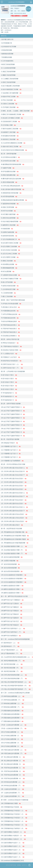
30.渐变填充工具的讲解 (10, 139)
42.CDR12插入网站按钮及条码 (12, 186)
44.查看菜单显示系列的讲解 (11, 193)
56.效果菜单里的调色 (9, 236)
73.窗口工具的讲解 (8, 296)
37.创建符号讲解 (8, 168)
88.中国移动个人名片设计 (10, 357)
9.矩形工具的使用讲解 (8, 64)
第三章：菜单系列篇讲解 (9, 154)
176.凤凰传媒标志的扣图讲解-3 (12, 718)
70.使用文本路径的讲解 (10, 286)
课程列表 (4, 36)
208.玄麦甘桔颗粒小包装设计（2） (13, 836)
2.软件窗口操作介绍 (7, 39)
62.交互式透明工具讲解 (10, 257)
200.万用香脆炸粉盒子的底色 (11, 807)
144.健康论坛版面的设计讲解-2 (12, 589)
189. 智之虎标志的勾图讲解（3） (13, 764)
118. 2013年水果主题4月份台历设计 (14, 486)
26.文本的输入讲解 (8, 125)
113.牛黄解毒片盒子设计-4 (11, 457)
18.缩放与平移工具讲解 (10, 97)
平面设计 (17, 8)
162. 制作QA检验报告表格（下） (13, 661)
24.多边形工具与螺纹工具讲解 (12, 118)
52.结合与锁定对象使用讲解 (11, 221)
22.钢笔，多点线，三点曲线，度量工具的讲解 (16, 111)
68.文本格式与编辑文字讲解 (11, 279)
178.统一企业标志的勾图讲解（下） (14, 728)
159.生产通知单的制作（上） (11, 650)
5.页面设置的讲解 (6, 50)
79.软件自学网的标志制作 (10, 321)
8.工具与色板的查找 (7, 61)
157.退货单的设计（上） (10, 643)
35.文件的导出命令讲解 (10, 161)
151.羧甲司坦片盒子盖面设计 (11, 618)
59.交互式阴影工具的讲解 (10, 246)
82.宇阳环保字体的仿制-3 (10, 332)
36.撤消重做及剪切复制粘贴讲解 (12, 164)
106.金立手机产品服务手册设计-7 (13, 429)
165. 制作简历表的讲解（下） (12, 671)
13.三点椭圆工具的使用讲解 (10, 79)
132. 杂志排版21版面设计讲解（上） (14, 546)
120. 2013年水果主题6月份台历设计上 (14, 493)
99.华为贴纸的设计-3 (9, 400)
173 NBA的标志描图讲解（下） (12, 707)
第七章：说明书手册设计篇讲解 (11, 404)
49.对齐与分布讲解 (8, 211)
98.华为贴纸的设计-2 (9, 396)
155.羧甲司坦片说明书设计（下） (13, 632)
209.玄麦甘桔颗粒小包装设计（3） (13, 839)
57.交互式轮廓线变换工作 (10, 239)
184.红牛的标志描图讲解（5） (12, 746)
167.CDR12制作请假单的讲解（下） (14, 678)
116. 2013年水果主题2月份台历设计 (14, 479)
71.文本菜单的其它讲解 (10, 289)
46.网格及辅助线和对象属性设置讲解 (14, 200)
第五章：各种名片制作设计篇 (10, 339)
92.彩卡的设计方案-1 (9, 375)
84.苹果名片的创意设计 (10, 343)
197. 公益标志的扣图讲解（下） (12, 793)
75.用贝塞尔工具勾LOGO (10, 307)
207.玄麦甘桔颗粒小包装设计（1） (13, 832)
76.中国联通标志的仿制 (10, 311)
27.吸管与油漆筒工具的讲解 (11, 129)
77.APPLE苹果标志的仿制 (11, 314)
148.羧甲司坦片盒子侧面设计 (11, 607)
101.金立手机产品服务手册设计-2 (13, 411)
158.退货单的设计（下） (10, 646)
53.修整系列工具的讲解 (10, 225)
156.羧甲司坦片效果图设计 (11, 636)
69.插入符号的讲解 (8, 282)
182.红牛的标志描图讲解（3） (12, 739)
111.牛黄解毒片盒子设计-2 (11, 450)
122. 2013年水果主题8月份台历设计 (14, 504)
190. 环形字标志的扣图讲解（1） (13, 768)
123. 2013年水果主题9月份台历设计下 (14, 511)
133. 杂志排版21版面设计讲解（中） (14, 550)
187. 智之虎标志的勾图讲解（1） (13, 757)
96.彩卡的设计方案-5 (9, 389)
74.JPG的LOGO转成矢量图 (11, 304)
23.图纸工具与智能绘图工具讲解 (12, 114)
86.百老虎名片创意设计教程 (11, 350)
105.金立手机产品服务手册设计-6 (13, 425)
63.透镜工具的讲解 (8, 261)
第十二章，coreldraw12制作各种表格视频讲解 (15, 639)
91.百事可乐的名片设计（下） (12, 368)
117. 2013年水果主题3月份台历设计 (14, 482)
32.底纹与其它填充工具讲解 (11, 147)
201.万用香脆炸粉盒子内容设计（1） (14, 811)
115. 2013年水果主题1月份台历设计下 (14, 475)
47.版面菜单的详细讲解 (10, 204)
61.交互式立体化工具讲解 (10, 254)
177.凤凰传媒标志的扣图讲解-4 (12, 721)
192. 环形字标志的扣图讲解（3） (13, 775)
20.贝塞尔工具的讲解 (9, 104)
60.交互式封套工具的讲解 (10, 250)
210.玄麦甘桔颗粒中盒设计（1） (13, 843)
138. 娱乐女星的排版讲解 (10, 568)
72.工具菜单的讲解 (8, 293)
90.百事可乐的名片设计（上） (12, 364)
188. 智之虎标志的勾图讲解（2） (13, 761)
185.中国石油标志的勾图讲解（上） (14, 750)
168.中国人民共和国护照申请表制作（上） (16, 682)
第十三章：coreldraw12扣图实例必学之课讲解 (15, 693)
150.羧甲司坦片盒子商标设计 (11, 614)
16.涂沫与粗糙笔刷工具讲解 (11, 89)
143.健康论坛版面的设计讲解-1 (12, 586)
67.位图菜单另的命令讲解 (10, 275)
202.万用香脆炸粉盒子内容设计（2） (14, 814)
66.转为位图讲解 (8, 271)
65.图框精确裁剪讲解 (9, 268)
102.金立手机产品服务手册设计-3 (13, 414)
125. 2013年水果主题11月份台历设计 (14, 518)
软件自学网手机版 (11, 865)
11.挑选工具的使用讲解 (8, 72)
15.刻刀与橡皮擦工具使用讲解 (10, 86)
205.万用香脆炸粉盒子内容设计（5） (14, 825)
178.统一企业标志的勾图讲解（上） (14, 725)
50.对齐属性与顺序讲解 (10, 214)
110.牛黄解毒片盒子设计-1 (11, 446)
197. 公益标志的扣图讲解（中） (12, 796)
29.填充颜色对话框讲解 (10, 136)
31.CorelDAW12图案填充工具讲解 (13, 143)
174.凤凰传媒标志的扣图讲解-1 (12, 711)
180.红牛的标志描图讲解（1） (12, 732)
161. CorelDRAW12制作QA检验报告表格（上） (16, 657)
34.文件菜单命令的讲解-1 (10, 157)
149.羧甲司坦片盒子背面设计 (11, 611)
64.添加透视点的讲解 (9, 264)
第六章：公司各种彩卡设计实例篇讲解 (13, 371)
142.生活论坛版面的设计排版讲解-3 (14, 582)
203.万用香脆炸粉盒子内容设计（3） (14, 818)
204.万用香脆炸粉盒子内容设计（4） (14, 821)
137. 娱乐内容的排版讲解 (10, 564)
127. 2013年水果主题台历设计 (12, 525)
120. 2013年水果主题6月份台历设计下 (14, 496)
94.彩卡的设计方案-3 (9, 382)
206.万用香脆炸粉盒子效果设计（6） (14, 828)
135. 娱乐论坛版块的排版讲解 (12, 557)
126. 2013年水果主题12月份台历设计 (14, 521)
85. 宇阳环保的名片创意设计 (11, 346)
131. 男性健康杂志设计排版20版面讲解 (15, 543)
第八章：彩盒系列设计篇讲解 (10, 439)
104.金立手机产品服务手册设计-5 (13, 421)
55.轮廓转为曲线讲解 (9, 232)
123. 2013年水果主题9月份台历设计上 (14, 507)
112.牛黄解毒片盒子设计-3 (11, 454)
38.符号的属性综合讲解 (10, 172)
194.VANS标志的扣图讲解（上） (13, 782)
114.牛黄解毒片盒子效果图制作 (12, 461)
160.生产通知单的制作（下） (11, 653)
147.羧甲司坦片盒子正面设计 (11, 603)
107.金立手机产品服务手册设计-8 (13, 432)
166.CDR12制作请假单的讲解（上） (14, 675)
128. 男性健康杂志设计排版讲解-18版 (14, 532)
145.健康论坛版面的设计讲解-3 (12, 593)
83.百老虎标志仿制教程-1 (10, 336)
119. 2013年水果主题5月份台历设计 (14, 489)
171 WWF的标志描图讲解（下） (13, 700)
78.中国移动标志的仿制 (10, 318)
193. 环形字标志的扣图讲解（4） (13, 778)
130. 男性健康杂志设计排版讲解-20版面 (15, 539)
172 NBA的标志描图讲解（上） (12, 703)
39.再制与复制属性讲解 (10, 175)
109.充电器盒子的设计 (9, 443)
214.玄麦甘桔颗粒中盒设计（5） (13, 857)
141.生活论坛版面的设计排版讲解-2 (14, 579)
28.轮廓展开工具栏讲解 (10, 132)
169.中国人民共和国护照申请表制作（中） (16, 686)
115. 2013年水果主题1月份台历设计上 (14, 468)
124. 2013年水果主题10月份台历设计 (14, 514)
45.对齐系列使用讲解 (9, 196)
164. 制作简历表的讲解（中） (12, 668)
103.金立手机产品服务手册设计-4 (13, 418)
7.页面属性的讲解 (6, 57)
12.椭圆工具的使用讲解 (8, 75)
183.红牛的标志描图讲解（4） (12, 743)
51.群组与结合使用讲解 (10, 218)
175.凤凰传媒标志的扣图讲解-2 (12, 714)
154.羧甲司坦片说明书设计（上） (13, 628)
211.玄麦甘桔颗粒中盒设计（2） (13, 846)
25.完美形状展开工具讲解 (10, 122)
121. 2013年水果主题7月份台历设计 (14, 500)
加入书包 (29, 9)
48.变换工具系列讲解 (9, 207)
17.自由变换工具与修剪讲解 (11, 93)
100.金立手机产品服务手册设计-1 (13, 407)
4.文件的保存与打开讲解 (8, 47)
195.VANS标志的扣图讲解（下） (13, 786)
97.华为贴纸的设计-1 (9, 393)
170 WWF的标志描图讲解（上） (13, 696)
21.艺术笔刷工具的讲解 (10, 107)
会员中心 (24, 865)
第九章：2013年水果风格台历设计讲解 (13, 464)
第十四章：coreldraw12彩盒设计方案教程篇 (15, 800)
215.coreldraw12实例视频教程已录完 (12, 861)
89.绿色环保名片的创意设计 (11, 361)
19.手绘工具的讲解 (8, 100)
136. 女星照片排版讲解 (10, 561)
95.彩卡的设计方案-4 (9, 386)
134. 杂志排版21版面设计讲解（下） (14, 554)
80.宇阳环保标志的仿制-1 (10, 325)
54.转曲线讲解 (7, 229)
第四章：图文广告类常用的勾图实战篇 (13, 300)
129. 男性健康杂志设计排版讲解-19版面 (15, 536)
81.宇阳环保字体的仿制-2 (10, 329)
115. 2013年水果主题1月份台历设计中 (14, 471)
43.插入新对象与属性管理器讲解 (12, 189)
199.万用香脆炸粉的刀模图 (11, 803)
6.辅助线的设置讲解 (7, 54)
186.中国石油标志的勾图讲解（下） (14, 753)
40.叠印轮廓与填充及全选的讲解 (12, 179)
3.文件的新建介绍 (6, 43)
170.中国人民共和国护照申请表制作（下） (16, 689)
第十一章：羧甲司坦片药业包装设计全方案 (14, 596)
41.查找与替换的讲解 (9, 182)
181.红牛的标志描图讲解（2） (12, 736)
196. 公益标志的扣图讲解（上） (12, 789)
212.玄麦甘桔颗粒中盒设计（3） (13, 850)
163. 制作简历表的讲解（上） (12, 664)
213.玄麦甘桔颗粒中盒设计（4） (13, 853)
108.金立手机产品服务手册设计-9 (13, 436)
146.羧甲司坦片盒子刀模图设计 (12, 600)
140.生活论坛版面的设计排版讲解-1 (14, 575)
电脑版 (19, 865)
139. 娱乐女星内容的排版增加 (12, 571)
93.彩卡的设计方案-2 (9, 379)
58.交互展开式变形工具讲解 (11, 243)
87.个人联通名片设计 (9, 354)
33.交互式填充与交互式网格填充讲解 (14, 150)
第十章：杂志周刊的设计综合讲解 (11, 529)
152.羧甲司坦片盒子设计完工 (11, 621)
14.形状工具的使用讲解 (8, 82)
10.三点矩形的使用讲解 (8, 68)
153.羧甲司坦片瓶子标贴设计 (11, 625)
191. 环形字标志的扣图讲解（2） (13, 771)
